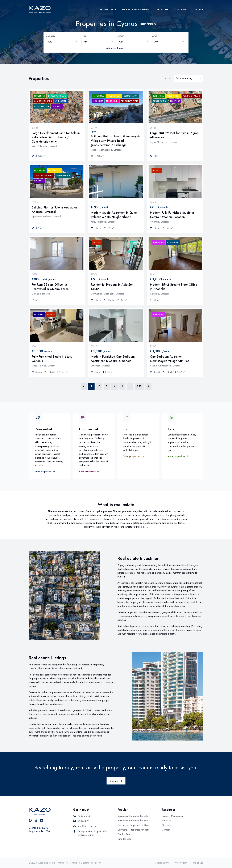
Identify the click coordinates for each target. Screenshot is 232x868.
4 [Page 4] (115, 386)
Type (84, 36)
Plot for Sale (124, 834)
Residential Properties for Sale (133, 816)
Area (155, 36)
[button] (63, 42)
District (120, 36)
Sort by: (168, 78)
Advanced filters (116, 48)
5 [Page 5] (122, 386)
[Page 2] (148, 386)
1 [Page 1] (91, 386)
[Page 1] (84, 386)
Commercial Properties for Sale (133, 825)
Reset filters (148, 24)
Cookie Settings (163, 863)
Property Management (136, 10)
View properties (45, 472)
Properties (108, 10)
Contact (198, 10)
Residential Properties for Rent (133, 821)
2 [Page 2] (99, 386)
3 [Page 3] (107, 386)
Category (50, 36)
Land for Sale (124, 839)
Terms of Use (197, 863)
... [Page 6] (130, 386)
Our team (180, 10)
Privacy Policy (180, 863)
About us (162, 10)
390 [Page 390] (139, 386)
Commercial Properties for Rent (133, 830)
